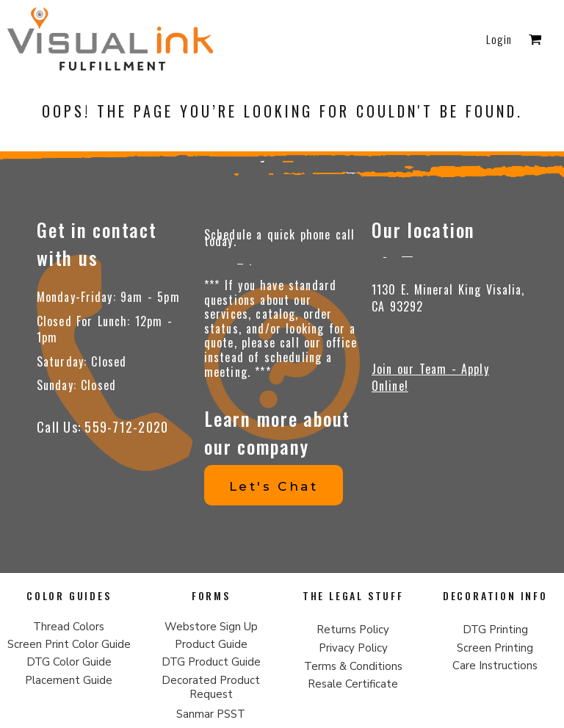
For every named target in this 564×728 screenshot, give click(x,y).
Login (499, 39)
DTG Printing (495, 630)
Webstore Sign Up (211, 627)
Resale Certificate (353, 684)
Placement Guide (69, 680)
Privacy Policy (353, 648)
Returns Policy (353, 630)
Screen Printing (495, 648)
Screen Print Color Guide (69, 644)
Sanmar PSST (211, 714)
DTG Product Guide (211, 662)
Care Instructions (495, 666)
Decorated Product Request (211, 687)
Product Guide (211, 644)
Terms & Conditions (353, 666)
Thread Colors (69, 627)
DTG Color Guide (69, 662)
